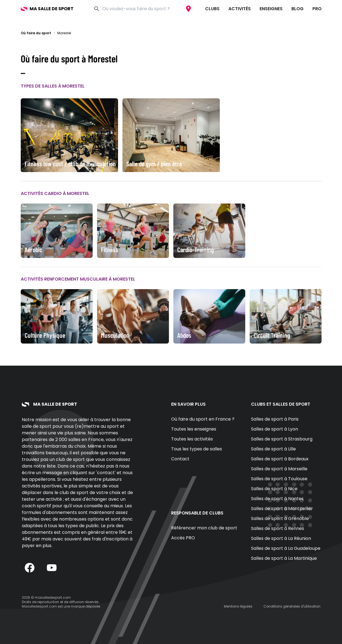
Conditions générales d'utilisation (292, 606)
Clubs (212, 9)
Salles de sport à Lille (273, 449)
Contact (180, 459)
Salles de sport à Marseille (279, 469)
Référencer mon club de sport (204, 528)
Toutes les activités (192, 439)
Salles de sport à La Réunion (281, 538)
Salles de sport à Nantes (277, 499)
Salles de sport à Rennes (278, 528)
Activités (240, 9)
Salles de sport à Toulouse (279, 479)
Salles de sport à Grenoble (280, 518)
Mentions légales (238, 606)
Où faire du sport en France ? (203, 419)
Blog (297, 9)
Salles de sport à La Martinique (284, 558)
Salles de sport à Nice (274, 489)
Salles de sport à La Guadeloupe (286, 548)
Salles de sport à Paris (275, 419)
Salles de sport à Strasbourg (282, 439)
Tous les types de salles (197, 449)
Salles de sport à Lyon (275, 429)
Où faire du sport (36, 33)
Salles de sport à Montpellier (282, 509)
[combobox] (142, 9)
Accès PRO (183, 538)
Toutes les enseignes (194, 429)
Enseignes (271, 9)
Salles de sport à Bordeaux (280, 459)
